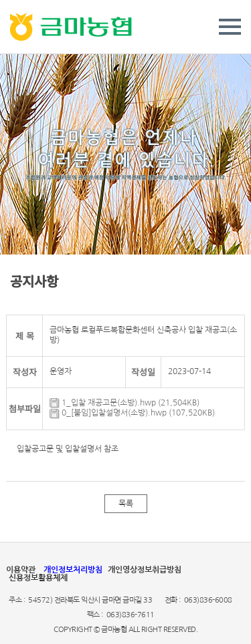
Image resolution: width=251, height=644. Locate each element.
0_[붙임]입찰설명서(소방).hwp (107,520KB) (132, 413)
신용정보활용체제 (38, 578)
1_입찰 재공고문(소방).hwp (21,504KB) (124, 403)
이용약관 (21, 570)
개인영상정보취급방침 (145, 570)
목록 (126, 504)
